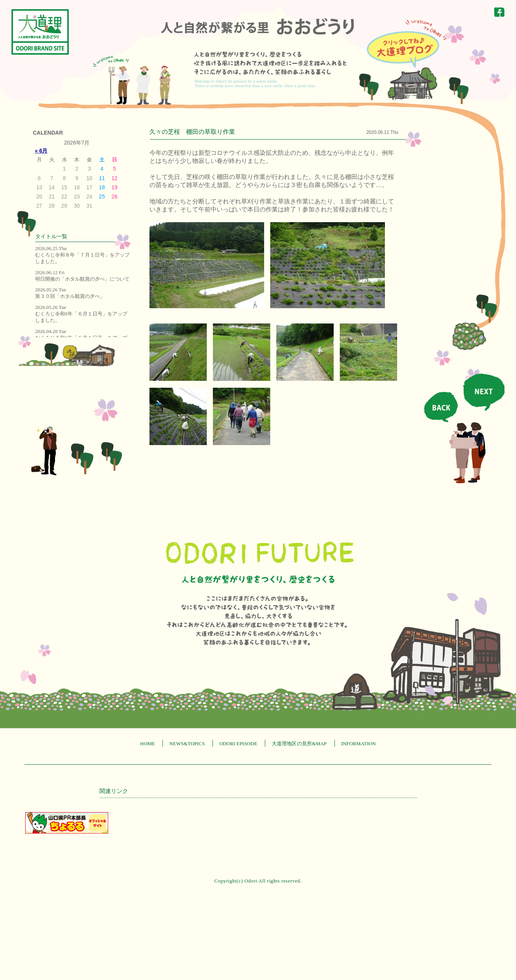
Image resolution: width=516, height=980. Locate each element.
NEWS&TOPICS (187, 744)
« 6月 (41, 151)
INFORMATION (358, 744)
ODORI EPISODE (239, 744)
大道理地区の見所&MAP (299, 744)
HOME (148, 744)
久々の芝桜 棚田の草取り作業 (192, 132)
